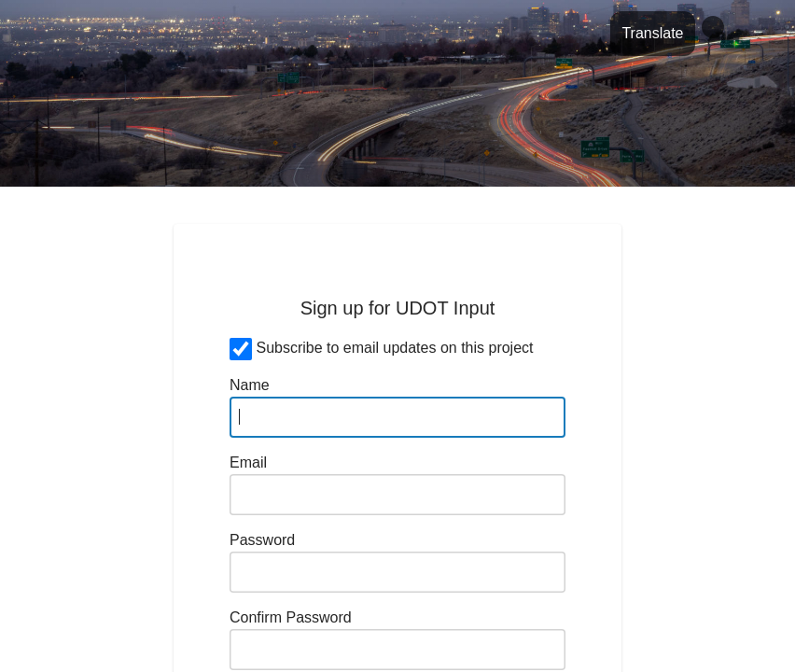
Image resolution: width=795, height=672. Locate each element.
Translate (652, 33)
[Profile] (713, 27)
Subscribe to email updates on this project (394, 348)
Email (248, 462)
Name (250, 385)
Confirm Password (291, 617)
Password (262, 540)
